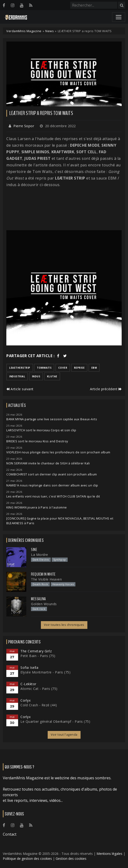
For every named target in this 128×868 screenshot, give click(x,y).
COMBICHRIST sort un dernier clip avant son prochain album (52, 474)
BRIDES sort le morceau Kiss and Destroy (37, 441)
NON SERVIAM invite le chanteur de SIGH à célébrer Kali (48, 463)
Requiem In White (43, 574)
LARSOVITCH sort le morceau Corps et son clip (41, 430)
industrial (17, 376)
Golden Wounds (44, 604)
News (50, 31)
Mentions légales (109, 854)
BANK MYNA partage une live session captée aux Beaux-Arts (52, 419)
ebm (94, 368)
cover (63, 368)
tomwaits (44, 368)
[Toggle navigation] (119, 17)
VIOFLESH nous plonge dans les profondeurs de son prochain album (58, 452)
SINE (34, 550)
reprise (79, 368)
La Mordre (40, 555)
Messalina (39, 599)
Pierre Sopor (24, 126)
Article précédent (106, 389)
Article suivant (20, 389)
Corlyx (25, 700)
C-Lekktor (28, 684)
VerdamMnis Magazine (24, 31)
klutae (52, 376)
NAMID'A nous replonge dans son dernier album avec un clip (52, 485)
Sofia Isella (29, 667)
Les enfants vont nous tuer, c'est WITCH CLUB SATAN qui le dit (53, 496)
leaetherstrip (20, 368)
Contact (10, 834)
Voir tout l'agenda (64, 735)
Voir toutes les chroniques (64, 625)
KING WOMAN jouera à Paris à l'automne (37, 507)
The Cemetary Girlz (36, 651)
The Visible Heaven (46, 579)
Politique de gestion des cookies (27, 858)
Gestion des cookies (71, 858)
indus (36, 376)
